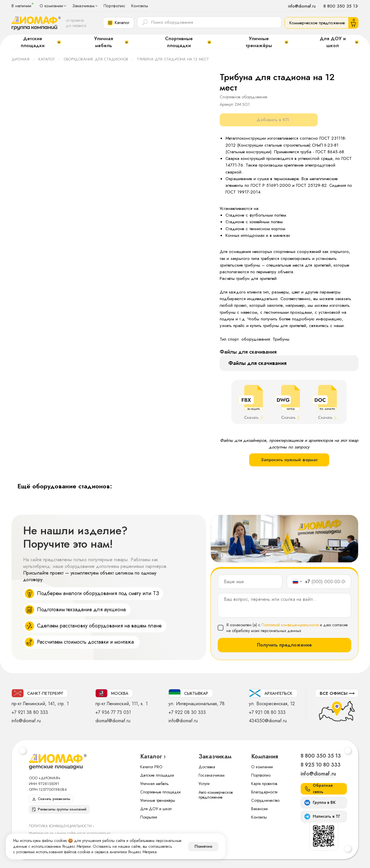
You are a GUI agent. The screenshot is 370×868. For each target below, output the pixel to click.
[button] (119, 23)
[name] (250, 582)
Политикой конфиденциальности (290, 625)
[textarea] (284, 605)
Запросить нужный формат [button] (289, 460)
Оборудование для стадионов (96, 59)
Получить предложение (284, 645)
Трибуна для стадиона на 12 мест (173, 59)
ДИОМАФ (21, 59)
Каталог (46, 59)
